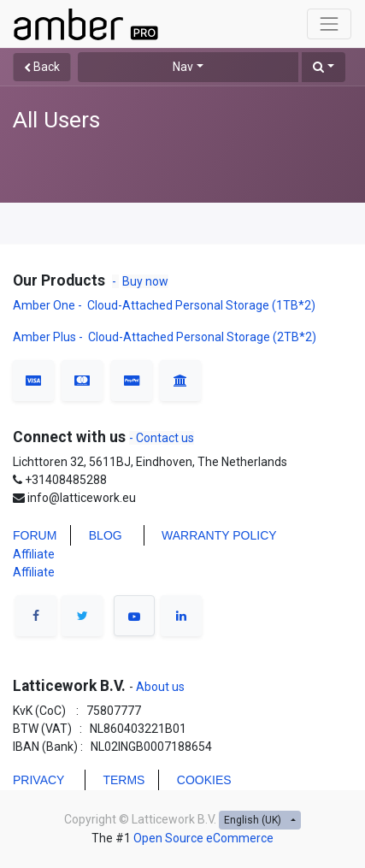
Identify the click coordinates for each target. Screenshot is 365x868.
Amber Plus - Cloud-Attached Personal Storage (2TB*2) (165, 337)
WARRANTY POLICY (219, 535)
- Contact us (162, 438)
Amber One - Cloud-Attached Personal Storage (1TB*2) (165, 305)
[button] (324, 67)
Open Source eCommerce (203, 838)
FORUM (35, 535)
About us (159, 687)
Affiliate (34, 554)
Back (42, 67)
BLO (101, 535)
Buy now (145, 281)
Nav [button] (183, 67)
